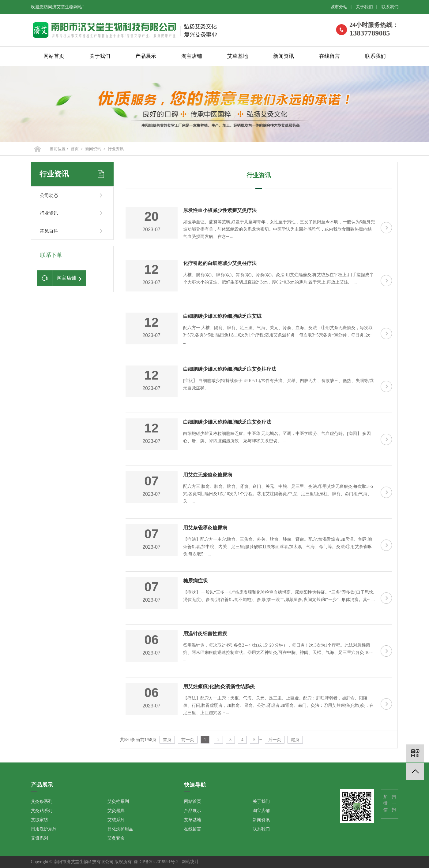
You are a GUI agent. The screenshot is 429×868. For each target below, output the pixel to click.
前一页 (188, 740)
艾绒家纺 (40, 820)
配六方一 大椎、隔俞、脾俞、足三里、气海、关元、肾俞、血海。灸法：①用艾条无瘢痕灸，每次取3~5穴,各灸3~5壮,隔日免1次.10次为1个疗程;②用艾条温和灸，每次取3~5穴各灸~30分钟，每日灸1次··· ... (278, 335)
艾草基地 (238, 57)
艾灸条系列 (42, 801)
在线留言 (329, 57)
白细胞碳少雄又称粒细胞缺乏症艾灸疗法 (227, 422)
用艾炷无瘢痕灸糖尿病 (208, 475)
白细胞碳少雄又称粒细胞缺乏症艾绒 (222, 316)
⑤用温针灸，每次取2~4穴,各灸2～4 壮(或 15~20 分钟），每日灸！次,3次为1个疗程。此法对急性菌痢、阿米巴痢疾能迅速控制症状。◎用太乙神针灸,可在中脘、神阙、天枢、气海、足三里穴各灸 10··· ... (278, 653)
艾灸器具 (116, 811)
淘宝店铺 (192, 57)
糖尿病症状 (195, 581)
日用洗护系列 (44, 829)
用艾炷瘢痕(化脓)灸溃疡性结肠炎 (219, 686)
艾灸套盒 (116, 838)
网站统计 (190, 862)
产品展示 (146, 57)
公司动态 (49, 195)
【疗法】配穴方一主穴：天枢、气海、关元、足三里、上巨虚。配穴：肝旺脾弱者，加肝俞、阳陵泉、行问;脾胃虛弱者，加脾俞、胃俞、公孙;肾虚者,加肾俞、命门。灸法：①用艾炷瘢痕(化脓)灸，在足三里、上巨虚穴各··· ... (278, 705)
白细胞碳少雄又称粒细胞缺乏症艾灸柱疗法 (230, 369)
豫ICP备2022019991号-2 (156, 862)
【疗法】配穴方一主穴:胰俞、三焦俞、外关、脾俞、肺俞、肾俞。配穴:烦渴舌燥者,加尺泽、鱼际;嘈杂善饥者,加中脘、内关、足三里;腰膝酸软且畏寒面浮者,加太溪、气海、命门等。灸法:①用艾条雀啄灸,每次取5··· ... (278, 547)
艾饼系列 (40, 838)
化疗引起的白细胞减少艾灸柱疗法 (220, 263)
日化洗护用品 (120, 829)
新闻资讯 (284, 57)
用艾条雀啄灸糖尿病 (205, 528)
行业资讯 (116, 149)
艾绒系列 (116, 820)
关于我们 (367, 7)
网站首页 (54, 57)
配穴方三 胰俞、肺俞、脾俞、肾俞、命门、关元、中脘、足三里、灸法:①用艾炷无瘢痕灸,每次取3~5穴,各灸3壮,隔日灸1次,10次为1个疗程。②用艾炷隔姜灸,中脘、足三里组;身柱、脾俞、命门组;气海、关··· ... (278, 494)
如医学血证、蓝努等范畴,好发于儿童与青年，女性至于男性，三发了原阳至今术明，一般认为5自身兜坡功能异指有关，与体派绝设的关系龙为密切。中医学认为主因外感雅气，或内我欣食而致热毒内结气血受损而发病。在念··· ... (279, 229)
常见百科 (49, 231)
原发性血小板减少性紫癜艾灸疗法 (220, 210)
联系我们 (392, 7)
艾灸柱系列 (118, 801)
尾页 (295, 740)
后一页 (275, 740)
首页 (75, 149)
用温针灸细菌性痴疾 (205, 634)
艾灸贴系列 (42, 811)
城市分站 (341, 7)
